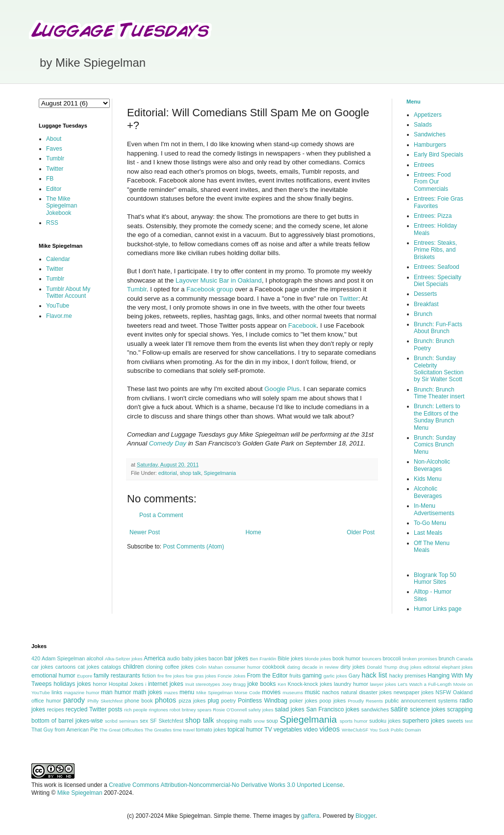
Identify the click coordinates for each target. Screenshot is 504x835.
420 (36, 658)
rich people (136, 710)
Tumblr (137, 289)
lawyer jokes (383, 684)
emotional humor (53, 676)
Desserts (425, 294)
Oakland (463, 692)
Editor (54, 189)
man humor (116, 692)
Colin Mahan (209, 667)
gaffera (310, 816)
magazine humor (81, 692)
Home (253, 532)
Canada (464, 659)
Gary (354, 676)
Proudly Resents (365, 701)
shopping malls (234, 721)
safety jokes (261, 710)
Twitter (349, 299)
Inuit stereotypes (203, 684)
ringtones (158, 710)
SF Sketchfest (167, 721)
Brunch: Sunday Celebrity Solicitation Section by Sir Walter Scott (439, 369)
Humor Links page (438, 609)
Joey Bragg (234, 684)
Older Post (361, 532)
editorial (168, 473)
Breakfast (426, 304)
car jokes (42, 667)
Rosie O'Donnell (230, 710)
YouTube (58, 306)
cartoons (65, 667)
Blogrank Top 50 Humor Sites (435, 578)
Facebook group (210, 289)
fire (161, 676)
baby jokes (194, 658)
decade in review (320, 667)
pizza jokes (192, 701)
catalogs (111, 667)
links (57, 692)
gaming (312, 676)
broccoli (391, 658)
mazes (171, 692)
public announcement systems (421, 701)
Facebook (302, 326)
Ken (282, 684)
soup (272, 721)
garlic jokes (335, 676)
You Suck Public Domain (395, 730)
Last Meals (428, 533)
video (311, 730)
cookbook (274, 667)
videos (329, 729)
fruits (295, 676)
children (133, 667)
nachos (331, 692)
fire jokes (175, 676)
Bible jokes (290, 658)
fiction (149, 676)
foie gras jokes (201, 676)
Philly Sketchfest (105, 701)
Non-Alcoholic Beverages (432, 465)
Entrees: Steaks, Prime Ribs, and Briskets (435, 250)
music (312, 692)
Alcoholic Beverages (428, 492)
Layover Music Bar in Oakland (219, 280)
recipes (56, 709)
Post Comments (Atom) (193, 547)
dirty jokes (353, 667)
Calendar (58, 259)
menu (187, 692)
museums (293, 692)
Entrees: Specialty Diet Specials (438, 281)
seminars (129, 721)
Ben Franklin (263, 659)
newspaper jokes (414, 692)
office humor (46, 701)
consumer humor (242, 667)
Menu (414, 102)
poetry (228, 701)
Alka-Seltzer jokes (124, 659)
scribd (111, 721)
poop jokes (333, 701)
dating (294, 667)
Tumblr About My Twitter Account (68, 292)
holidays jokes (72, 684)
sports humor (354, 721)
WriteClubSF (355, 730)
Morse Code (247, 692)
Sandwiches (430, 134)
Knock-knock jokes (310, 684)
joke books (261, 684)
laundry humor (351, 684)
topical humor (245, 730)
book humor (346, 658)
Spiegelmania (220, 473)
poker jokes (304, 701)
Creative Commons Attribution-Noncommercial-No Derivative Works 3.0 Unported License (226, 785)
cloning (154, 667)
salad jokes (289, 709)
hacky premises (408, 676)
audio (174, 658)
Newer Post (145, 532)
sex (144, 721)
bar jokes (236, 658)
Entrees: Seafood (437, 267)
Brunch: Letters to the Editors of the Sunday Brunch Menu (437, 417)
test (469, 721)
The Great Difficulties (121, 730)
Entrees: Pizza (433, 216)
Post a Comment (161, 515)
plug (214, 701)
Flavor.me (59, 316)
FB (50, 179)
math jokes (148, 692)
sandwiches (375, 709)
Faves (54, 149)
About (54, 139)
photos (165, 700)
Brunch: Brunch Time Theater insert (439, 393)
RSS (52, 223)
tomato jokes (211, 730)
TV (268, 730)
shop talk (190, 473)
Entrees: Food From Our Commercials (432, 182)
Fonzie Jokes (232, 676)
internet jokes (166, 684)
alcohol (95, 658)
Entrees (424, 165)
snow (259, 721)
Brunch (423, 314)
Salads (423, 125)
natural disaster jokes (366, 692)
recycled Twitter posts (94, 709)
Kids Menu (428, 479)
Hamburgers (430, 145)
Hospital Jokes (126, 684)
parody (74, 700)
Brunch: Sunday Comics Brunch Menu (435, 445)
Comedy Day (168, 443)
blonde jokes (318, 659)
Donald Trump (382, 667)
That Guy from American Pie (65, 730)
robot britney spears (190, 710)
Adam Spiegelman (63, 658)
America (154, 658)
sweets (455, 721)
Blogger (365, 816)
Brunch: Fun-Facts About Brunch (438, 328)
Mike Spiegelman (214, 692)
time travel (184, 730)
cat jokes (88, 667)
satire (399, 709)
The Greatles (158, 730)
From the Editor (267, 676)
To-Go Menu (430, 523)
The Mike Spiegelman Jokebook (62, 206)
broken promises (420, 659)
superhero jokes (424, 721)
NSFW (443, 692)
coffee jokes (179, 667)
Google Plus (282, 389)
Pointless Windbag (263, 701)
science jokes (428, 709)
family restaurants (117, 676)
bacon (215, 658)
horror (100, 684)
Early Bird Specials (439, 155)
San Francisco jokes (333, 709)
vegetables (288, 730)
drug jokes (410, 667)
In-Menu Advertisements (434, 509)
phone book (139, 701)
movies (271, 692)
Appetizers (428, 115)
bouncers (371, 659)
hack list (374, 675)
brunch (446, 658)
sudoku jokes (385, 721)
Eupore (85, 676)
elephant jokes (457, 667)
